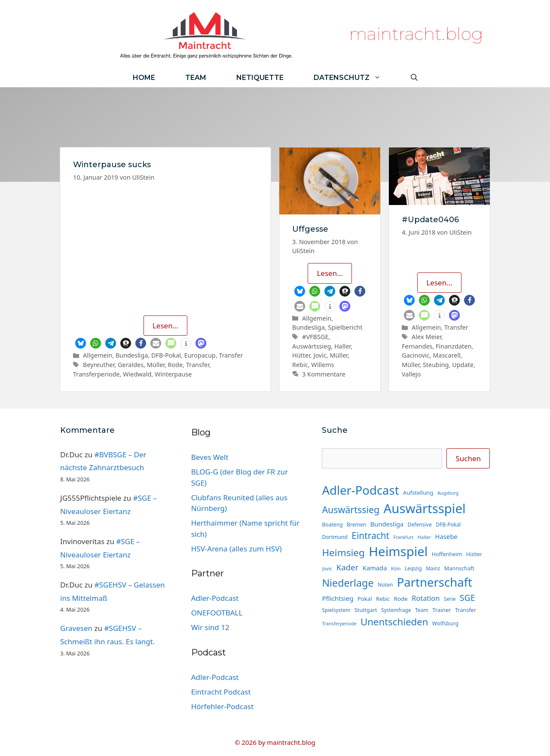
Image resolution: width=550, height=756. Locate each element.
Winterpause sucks (112, 165)
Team (196, 78)
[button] (81, 343)
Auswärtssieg (312, 346)
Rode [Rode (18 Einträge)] (401, 599)
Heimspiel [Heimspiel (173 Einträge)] (398, 551)
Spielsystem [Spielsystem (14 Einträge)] (336, 610)
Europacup (200, 355)
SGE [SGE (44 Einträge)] (467, 598)
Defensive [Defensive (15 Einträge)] (420, 525)
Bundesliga (132, 355)
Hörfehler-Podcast (222, 706)
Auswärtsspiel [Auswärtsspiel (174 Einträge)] (425, 508)
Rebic (300, 365)
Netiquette (260, 78)
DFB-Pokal (166, 355)
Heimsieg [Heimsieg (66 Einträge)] (343, 552)
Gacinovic (416, 355)
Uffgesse (310, 229)
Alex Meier (426, 337)
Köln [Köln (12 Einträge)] (396, 569)
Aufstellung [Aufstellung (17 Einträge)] (418, 493)
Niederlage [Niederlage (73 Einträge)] (348, 583)
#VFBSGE (315, 337)
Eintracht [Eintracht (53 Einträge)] (370, 536)
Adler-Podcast (215, 598)
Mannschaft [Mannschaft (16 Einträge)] (459, 568)
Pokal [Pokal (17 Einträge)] (365, 599)
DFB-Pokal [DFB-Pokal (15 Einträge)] (448, 525)
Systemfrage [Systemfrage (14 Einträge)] (396, 610)
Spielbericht (345, 327)
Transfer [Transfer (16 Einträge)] (466, 610)
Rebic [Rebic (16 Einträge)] (383, 599)
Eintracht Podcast (221, 692)
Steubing (436, 365)
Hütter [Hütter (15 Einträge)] (474, 554)
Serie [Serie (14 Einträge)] (450, 599)
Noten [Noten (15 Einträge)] (385, 585)
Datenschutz (355, 78)
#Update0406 (430, 220)
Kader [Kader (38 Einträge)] (348, 567)
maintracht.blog (416, 34)
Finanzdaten (454, 346)
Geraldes (131, 365)
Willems (322, 365)
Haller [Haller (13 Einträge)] (424, 537)
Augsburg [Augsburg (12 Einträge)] (448, 493)
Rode (176, 365)
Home (144, 78)
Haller (342, 346)
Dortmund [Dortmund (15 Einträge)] (335, 537)
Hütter (301, 355)
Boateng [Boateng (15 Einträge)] (332, 525)
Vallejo (411, 374)
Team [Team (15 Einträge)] (422, 610)
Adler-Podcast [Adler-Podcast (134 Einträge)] (360, 490)
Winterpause (173, 374)
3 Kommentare (324, 374)
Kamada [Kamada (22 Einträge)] (375, 568)
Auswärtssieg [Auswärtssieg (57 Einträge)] (351, 510)
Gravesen (76, 628)
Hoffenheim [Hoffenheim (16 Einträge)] (447, 554)
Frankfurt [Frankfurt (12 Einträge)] (403, 537)
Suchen (468, 458)
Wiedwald (137, 374)
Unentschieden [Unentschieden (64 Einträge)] (394, 622)
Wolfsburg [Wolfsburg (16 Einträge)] (445, 623)
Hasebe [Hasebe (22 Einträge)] (446, 536)
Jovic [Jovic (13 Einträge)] (327, 568)
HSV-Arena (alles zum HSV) (237, 549)
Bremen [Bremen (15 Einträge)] (356, 525)
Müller (156, 365)
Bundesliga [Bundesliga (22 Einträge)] (387, 524)
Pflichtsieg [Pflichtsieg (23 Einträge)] (338, 598)
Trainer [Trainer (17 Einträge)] (442, 610)
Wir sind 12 (210, 627)
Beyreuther (99, 365)
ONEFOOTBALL (217, 613)
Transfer (231, 355)
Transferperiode (96, 374)
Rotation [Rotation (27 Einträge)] (426, 598)
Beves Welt (210, 457)
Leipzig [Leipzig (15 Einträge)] (413, 568)
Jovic (320, 355)
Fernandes (417, 346)
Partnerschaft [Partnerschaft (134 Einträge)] (435, 582)
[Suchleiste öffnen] (414, 78)
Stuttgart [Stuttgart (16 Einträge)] (366, 610)
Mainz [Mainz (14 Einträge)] (433, 568)
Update (463, 365)
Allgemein (98, 355)
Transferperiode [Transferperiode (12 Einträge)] (339, 624)
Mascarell (446, 355)
